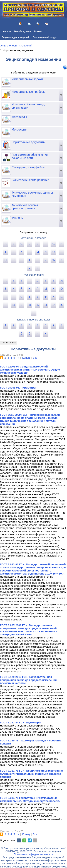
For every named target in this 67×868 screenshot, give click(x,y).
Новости (6, 31)
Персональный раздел (45, 37)
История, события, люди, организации (23, 106)
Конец (26, 358)
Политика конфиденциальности (33, 854)
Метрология (15, 130)
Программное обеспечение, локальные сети (25, 156)
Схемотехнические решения (25, 180)
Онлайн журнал (22, 31)
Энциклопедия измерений (16, 37)
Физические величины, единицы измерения (28, 194)
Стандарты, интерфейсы (23, 167)
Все (35, 358)
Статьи (38, 31)
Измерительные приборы (23, 92)
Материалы (14, 117)
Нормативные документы (23, 142)
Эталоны (13, 218)
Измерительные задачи (22, 79)
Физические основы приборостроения (20, 207)
